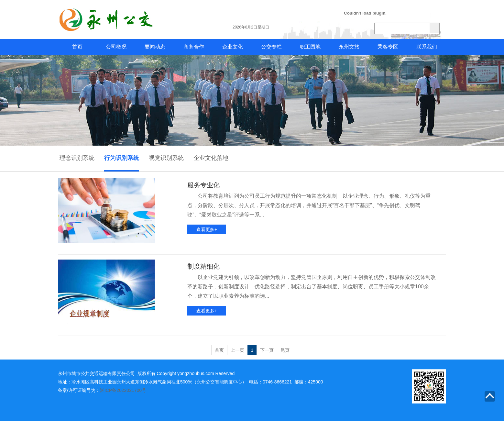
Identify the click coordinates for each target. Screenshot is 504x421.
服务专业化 (203, 185)
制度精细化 (203, 266)
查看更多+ (207, 229)
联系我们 (427, 47)
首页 (77, 47)
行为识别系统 (122, 158)
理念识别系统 (77, 158)
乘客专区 (388, 47)
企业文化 (233, 47)
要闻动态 (155, 47)
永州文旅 (349, 47)
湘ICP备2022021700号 (123, 390)
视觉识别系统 (166, 158)
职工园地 (310, 47)
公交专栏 (271, 47)
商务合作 (194, 47)
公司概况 (116, 47)
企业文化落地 (211, 158)
